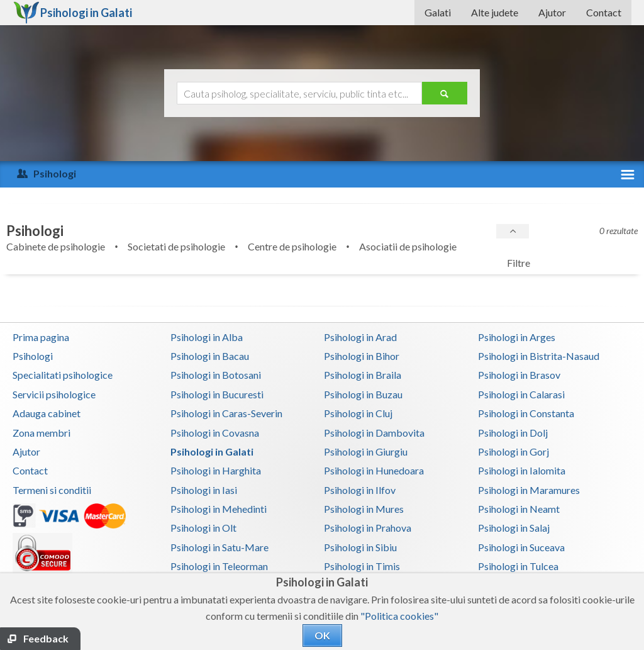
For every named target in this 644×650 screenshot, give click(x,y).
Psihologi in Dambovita (374, 433)
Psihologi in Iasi (204, 490)
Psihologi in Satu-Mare (219, 547)
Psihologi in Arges (517, 337)
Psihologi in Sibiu (360, 547)
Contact (604, 12)
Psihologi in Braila (363, 375)
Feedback (46, 638)
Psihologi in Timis (362, 566)
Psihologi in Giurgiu (366, 451)
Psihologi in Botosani (216, 375)
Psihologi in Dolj (513, 433)
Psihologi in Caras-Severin (226, 413)
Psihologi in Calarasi (521, 394)
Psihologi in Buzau (363, 394)
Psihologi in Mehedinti (219, 509)
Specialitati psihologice (63, 375)
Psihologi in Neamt (519, 509)
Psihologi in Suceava (521, 547)
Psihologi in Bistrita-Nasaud (539, 356)
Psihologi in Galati (212, 451)
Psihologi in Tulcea (518, 566)
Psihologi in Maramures (529, 490)
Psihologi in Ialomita (522, 470)
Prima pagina (41, 337)
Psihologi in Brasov (519, 375)
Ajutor (552, 12)
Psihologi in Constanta (526, 413)
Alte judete (495, 12)
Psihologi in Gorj (514, 451)
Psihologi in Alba (207, 337)
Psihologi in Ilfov (360, 490)
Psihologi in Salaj (514, 528)
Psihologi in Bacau (210, 356)
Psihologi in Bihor (362, 356)
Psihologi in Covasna (215, 433)
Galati (438, 12)
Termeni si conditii (52, 490)
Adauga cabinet (47, 413)
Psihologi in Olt (203, 528)
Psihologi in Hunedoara (374, 470)
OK (322, 635)
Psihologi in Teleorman (219, 566)
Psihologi (33, 356)
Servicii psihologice (54, 394)
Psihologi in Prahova (368, 528)
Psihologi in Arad (360, 337)
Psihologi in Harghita (216, 470)
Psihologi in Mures (364, 509)
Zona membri (42, 433)
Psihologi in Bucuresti (217, 394)
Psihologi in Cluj (358, 413)
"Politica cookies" (399, 616)
